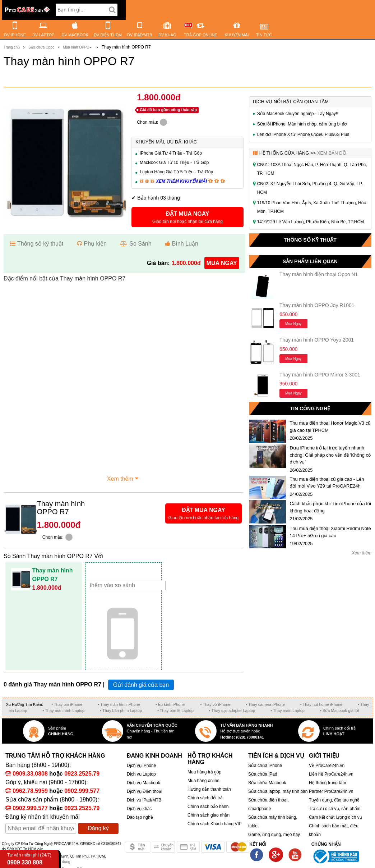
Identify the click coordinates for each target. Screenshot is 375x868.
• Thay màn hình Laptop (63, 711)
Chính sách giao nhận (209, 815)
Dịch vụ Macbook (143, 783)
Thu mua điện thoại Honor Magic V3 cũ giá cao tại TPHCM (330, 427)
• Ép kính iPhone (170, 704)
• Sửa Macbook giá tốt (340, 711)
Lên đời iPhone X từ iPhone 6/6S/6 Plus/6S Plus (303, 134)
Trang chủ (12, 47)
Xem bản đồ (332, 153)
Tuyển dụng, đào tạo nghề (334, 800)
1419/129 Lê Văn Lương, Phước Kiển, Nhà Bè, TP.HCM (311, 222)
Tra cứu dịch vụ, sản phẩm (335, 809)
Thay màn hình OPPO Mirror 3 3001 (320, 375)
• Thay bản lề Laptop (175, 711)
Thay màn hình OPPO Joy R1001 (317, 305)
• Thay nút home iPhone (321, 704)
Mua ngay (293, 324)
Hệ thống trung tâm (327, 783)
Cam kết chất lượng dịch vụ (335, 817)
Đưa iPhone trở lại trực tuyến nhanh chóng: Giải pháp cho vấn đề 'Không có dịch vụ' (330, 455)
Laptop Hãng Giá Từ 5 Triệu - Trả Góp (176, 172)
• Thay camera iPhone (265, 704)
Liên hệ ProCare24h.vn (331, 774)
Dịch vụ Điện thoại (145, 791)
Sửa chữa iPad (263, 774)
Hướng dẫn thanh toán (209, 789)
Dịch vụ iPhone (141, 766)
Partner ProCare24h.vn (331, 791)
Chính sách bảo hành (208, 807)
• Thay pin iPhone (67, 704)
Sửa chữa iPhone (265, 766)
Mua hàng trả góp (204, 772)
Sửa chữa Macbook (267, 783)
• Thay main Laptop (288, 711)
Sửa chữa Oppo (41, 47)
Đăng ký (98, 828)
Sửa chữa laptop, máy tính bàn (278, 791)
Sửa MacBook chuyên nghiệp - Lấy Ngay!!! (298, 114)
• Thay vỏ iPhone (215, 704)
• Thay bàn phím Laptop (121, 711)
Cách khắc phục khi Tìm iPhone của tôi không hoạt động (330, 507)
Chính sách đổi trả (205, 798)
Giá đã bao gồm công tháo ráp (168, 110)
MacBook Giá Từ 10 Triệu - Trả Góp (174, 163)
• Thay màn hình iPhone (119, 704)
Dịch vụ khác (139, 809)
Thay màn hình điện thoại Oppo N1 (319, 274)
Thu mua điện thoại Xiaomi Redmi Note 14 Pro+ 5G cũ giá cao (330, 532)
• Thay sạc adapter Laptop (232, 711)
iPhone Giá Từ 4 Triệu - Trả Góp (171, 153)
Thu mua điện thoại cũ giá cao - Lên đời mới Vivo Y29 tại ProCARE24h (327, 483)
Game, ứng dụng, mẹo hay (274, 835)
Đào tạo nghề (140, 817)
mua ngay (222, 263)
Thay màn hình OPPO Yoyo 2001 (317, 340)
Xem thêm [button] (124, 478)
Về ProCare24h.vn (327, 766)
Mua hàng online (203, 781)
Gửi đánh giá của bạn (141, 685)
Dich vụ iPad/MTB (144, 800)
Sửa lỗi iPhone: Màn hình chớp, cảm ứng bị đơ (302, 124)
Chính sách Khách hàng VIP (215, 824)
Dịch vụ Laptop (141, 774)
